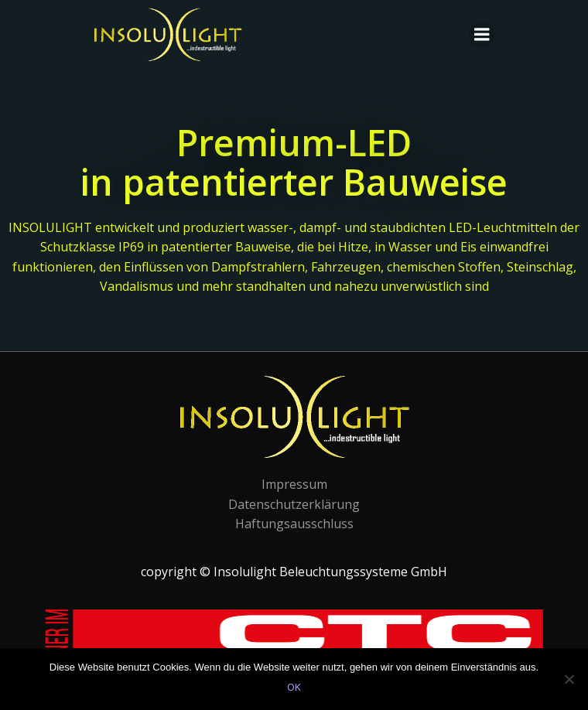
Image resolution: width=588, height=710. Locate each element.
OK (294, 687)
